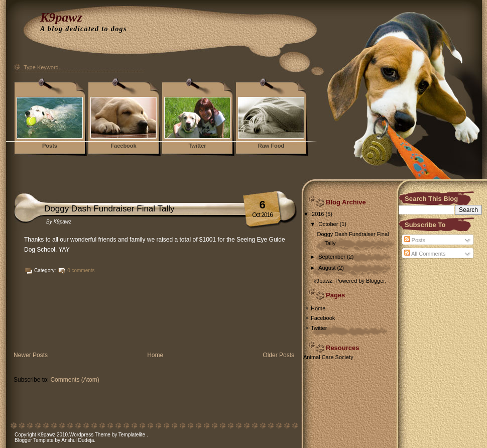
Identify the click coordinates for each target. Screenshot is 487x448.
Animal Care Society (328, 357)
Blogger (375, 281)
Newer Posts (31, 355)
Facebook (123, 146)
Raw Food (271, 146)
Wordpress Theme (90, 435)
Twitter (197, 146)
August (327, 268)
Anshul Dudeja (78, 440)
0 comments (81, 270)
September (332, 257)
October (328, 224)
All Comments (425, 254)
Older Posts (278, 355)
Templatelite (133, 435)
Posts (50, 146)
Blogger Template (34, 440)
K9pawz (61, 17)
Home (155, 355)
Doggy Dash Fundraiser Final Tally (109, 209)
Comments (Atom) (75, 380)
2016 (318, 214)
